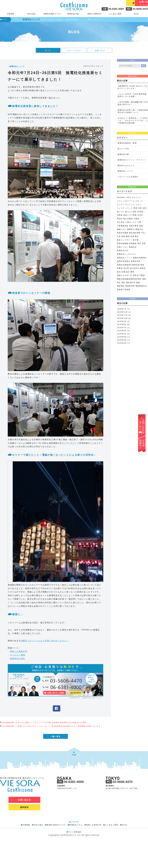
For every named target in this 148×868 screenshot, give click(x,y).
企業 (144, 208)
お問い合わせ (137, 3)
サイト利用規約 (74, 832)
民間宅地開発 (123, 243)
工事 (139, 222)
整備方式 (139, 229)
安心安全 (121, 222)
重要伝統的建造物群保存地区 (129, 279)
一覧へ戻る (56, 736)
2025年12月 (122, 312)
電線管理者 (130, 286)
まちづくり (136, 197)
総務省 (120, 268)
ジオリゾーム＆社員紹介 (128, 177)
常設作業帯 (134, 226)
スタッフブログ (74, 50)
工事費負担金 (123, 226)
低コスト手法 (123, 149)
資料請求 (115, 3)
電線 (138, 282)
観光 (119, 272)
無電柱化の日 (123, 250)
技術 (141, 226)
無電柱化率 (136, 261)
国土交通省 (128, 219)
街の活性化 (134, 268)
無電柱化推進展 (139, 258)
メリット (129, 208)
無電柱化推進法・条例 (127, 143)
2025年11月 (122, 315)
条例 (132, 236)
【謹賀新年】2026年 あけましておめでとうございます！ (133, 87)
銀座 (144, 279)
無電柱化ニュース (125, 171)
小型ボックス (131, 222)
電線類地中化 (141, 286)
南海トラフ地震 (130, 215)
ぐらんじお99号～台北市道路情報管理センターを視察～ (132, 95)
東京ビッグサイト (125, 240)
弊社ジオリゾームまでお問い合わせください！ (46, 641)
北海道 (120, 215)
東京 (137, 236)
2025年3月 (122, 340)
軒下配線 (141, 275)
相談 (142, 265)
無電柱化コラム (76, 825)
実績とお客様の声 (94, 14)
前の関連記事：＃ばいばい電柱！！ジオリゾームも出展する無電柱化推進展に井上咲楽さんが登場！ (45, 722)
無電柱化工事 (123, 154)
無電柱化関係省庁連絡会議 (128, 265)
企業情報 (26, 825)
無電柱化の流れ (73, 14)
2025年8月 (122, 324)
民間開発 (133, 243)
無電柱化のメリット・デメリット (132, 160)
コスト (120, 201)
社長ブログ (100, 50)
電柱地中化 (131, 282)
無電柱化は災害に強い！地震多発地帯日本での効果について (133, 111)
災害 (144, 243)
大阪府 (136, 219)
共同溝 (140, 212)
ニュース (121, 208)
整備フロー (122, 229)
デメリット (130, 204)
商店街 (120, 219)
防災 (119, 282)
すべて (48, 50)
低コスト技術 (131, 212)
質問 (135, 275)
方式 (143, 233)
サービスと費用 (18, 655)
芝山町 (126, 268)
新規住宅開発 (123, 233)
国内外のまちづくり (126, 165)
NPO (129, 197)
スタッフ (139, 201)
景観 (123, 236)
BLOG (136, 14)
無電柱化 (133, 247)
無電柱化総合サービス (56, 825)
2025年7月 (122, 327)
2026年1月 (122, 309)
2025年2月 (122, 343)
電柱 (123, 282)
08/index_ (121, 197)
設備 (123, 272)
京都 (140, 208)
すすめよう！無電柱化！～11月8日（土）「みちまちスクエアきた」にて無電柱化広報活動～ (133, 120)
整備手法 (131, 229)
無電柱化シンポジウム (126, 254)
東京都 (136, 240)
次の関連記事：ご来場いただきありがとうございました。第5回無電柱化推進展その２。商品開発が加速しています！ (52, 726)
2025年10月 (122, 318)
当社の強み (38, 825)
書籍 (128, 236)
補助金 (143, 268)
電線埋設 (121, 286)
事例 (135, 208)
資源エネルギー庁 (125, 275)
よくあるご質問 (115, 14)
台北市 (140, 215)
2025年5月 (122, 334)
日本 (119, 236)
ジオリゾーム (129, 201)
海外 (139, 243)
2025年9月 (122, 321)
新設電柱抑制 (135, 233)
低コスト (121, 212)
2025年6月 (122, 331)
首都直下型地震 (124, 289)
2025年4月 (122, 337)
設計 (128, 272)
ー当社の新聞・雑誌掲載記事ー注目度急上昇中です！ (133, 103)
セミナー (121, 204)
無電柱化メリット (125, 258)
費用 (132, 272)
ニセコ (138, 204)
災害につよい (123, 247)
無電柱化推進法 (124, 261)
